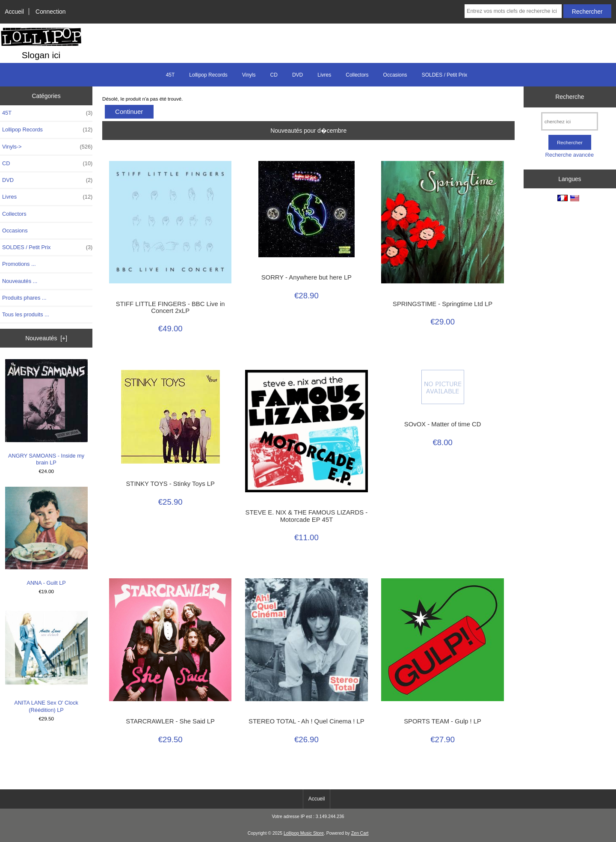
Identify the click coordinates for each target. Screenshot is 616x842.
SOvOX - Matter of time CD (443, 424)
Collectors (357, 75)
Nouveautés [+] (46, 338)
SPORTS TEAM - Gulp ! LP (443, 721)
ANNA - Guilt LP (46, 536)
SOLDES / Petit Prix (445, 75)
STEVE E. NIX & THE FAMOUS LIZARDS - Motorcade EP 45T (307, 516)
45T (170, 75)
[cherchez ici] (570, 121)
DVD (298, 75)
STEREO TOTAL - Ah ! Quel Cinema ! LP (307, 721)
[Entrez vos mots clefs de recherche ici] (513, 11)
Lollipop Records (208, 75)
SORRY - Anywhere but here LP (307, 277)
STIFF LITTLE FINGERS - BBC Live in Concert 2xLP (170, 307)
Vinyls (249, 75)
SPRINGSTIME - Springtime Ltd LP (443, 304)
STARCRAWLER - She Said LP (170, 721)
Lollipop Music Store (304, 833)
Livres (324, 75)
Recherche (570, 97)
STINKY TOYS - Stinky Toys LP (170, 484)
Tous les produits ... (26, 314)
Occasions (395, 75)
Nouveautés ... (20, 281)
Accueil (14, 12)
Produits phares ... (24, 298)
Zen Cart (360, 833)
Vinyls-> (47, 147)
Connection (50, 12)
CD (274, 75)
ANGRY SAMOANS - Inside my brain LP (46, 412)
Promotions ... (19, 264)
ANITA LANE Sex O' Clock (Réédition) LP (46, 660)
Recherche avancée (570, 155)
